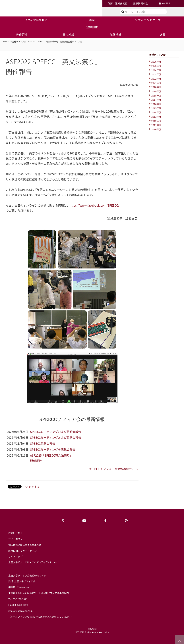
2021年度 (156, 83)
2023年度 (156, 74)
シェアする (32, 487)
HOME (6, 41)
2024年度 (156, 70)
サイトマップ (15, 556)
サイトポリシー (17, 539)
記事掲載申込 (141, 3)
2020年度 (156, 87)
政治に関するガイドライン (22, 551)
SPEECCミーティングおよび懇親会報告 (56, 432)
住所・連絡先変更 (118, 3)
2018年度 (156, 96)
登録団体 (92, 27)
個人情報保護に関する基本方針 (25, 545)
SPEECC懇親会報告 (43, 443)
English (166, 3)
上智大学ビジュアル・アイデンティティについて (34, 562)
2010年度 (156, 129)
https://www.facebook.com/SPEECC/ (94, 205)
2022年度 (156, 79)
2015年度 (156, 108)
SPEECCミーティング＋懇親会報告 (53, 449)
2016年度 (156, 104)
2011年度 (156, 125)
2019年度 (156, 91)
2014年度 (156, 112)
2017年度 (156, 100)
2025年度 (156, 66)
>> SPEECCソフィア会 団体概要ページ (114, 469)
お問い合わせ (15, 533)
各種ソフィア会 (19, 41)
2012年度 (156, 121)
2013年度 (156, 117)
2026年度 (156, 62)
